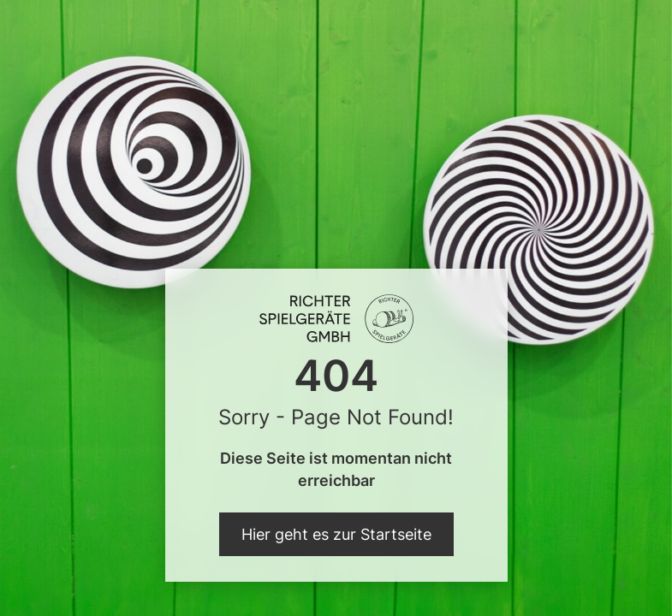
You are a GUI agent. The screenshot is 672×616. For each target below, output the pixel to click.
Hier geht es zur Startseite (336, 534)
